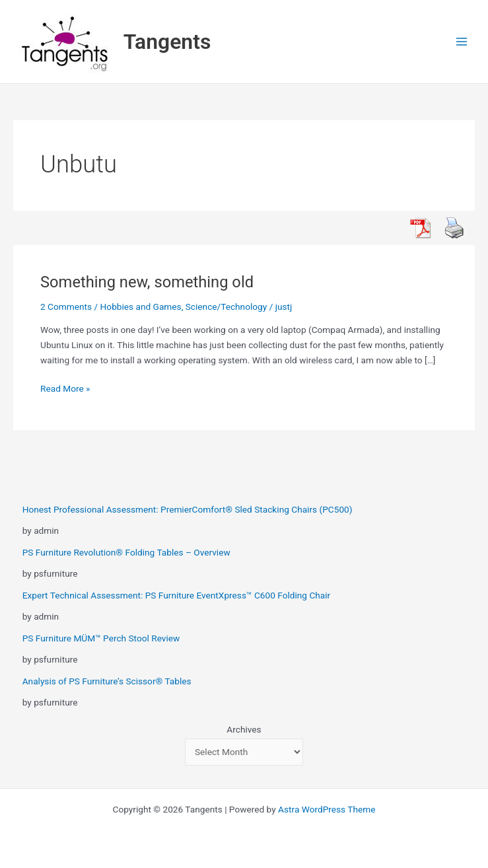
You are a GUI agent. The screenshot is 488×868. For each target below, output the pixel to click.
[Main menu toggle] (462, 42)
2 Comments (66, 307)
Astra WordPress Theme (327, 809)
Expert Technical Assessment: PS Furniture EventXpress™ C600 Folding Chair (177, 595)
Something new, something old (147, 282)
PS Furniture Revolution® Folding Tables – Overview (126, 552)
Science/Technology (227, 307)
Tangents (167, 42)
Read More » (65, 389)
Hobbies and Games (141, 307)
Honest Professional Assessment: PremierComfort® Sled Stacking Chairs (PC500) (188, 509)
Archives (244, 729)
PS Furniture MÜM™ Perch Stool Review (101, 638)
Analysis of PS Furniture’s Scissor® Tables (107, 681)
